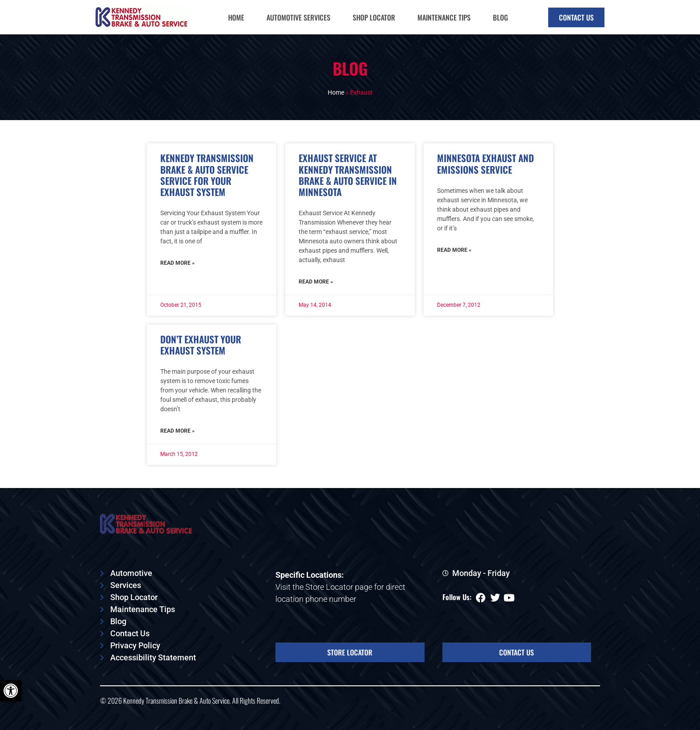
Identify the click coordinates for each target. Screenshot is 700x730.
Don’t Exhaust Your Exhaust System (201, 345)
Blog (500, 17)
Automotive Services (298, 17)
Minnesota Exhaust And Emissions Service (485, 163)
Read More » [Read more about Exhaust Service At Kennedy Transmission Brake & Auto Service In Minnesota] (316, 282)
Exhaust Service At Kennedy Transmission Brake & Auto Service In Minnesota (348, 175)
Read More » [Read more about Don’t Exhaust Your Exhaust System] (177, 431)
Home (236, 17)
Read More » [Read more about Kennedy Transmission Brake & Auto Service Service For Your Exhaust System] (177, 263)
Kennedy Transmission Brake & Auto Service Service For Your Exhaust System (207, 175)
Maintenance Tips (444, 17)
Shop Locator (374, 17)
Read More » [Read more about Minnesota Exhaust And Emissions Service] (454, 250)
